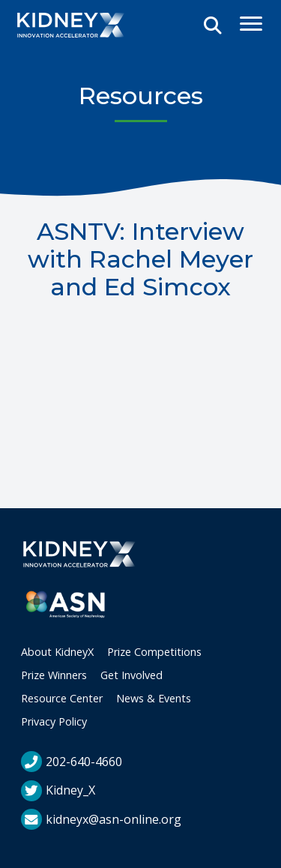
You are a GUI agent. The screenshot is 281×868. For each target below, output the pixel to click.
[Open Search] (213, 26)
